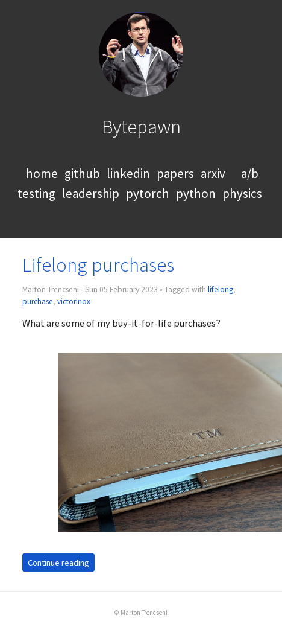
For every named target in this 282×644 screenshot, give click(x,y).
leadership (91, 193)
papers (175, 174)
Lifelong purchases (98, 265)
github (82, 174)
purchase (38, 301)
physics (242, 193)
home (42, 174)
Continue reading (58, 563)
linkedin (128, 174)
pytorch (148, 193)
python (196, 193)
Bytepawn (141, 126)
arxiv (213, 174)
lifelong (221, 289)
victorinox (74, 301)
